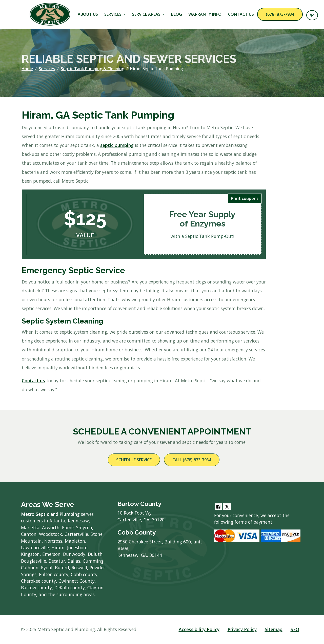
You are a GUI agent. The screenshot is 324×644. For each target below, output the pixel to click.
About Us (88, 14)
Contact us (33, 381)
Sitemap (274, 629)
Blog (177, 14)
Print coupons (245, 198)
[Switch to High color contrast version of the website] (312, 15)
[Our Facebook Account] (218, 507)
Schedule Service (134, 460)
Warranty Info (205, 14)
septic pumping (117, 145)
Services (115, 14)
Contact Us (241, 14)
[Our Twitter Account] (227, 507)
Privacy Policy (242, 629)
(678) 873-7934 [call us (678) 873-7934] (280, 14)
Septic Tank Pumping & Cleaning (93, 69)
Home (27, 69)
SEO (295, 629)
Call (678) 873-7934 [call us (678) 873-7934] (192, 460)
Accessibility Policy (199, 629)
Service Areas (148, 14)
